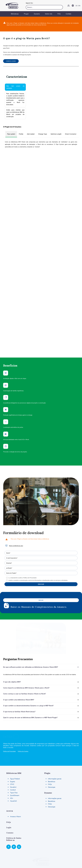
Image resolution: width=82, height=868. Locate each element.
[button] (6, 530)
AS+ (12, 782)
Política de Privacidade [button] (11, 864)
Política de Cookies (23, 738)
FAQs (50, 768)
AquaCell (13, 785)
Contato (68, 14)
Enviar (41, 568)
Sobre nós (49, 14)
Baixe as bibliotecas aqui (16, 530)
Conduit (13, 773)
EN (79, 6)
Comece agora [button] (11, 61)
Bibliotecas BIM (14, 757)
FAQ (59, 14)
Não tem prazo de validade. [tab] (15, 87)
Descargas (52, 771)
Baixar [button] (41, 584)
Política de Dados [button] (14, 822)
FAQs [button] (9, 806)
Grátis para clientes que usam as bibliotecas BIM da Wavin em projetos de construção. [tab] (15, 113)
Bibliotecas (15, 14)
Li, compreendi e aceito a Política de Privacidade (22, 562)
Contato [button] (10, 816)
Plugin (26, 14)
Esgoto (13, 765)
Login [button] (9, 811)
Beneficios (52, 765)
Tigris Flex (14, 776)
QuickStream (15, 779)
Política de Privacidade (9, 738)
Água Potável (15, 762)
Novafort (13, 771)
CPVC (12, 768)
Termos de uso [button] (41, 859)
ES (77, 6)
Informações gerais (55, 762)
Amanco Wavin (15, 800)
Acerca (10, 794)
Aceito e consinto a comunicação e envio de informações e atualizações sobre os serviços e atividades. (38, 564)
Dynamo (37, 14)
